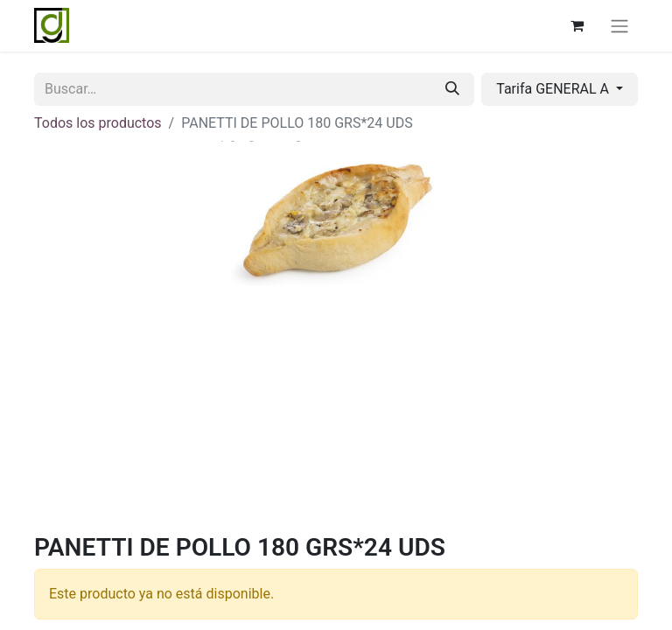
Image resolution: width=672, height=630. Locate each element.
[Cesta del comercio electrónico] (577, 25)
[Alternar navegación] (619, 26)
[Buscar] (452, 89)
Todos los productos (98, 123)
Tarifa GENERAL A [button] (554, 89)
